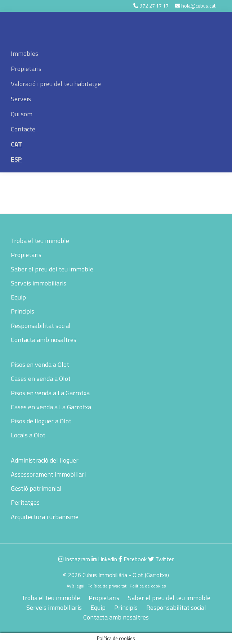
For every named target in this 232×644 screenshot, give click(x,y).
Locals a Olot (28, 435)
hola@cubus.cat (198, 6)
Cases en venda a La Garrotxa (51, 407)
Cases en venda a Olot (41, 379)
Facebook (133, 559)
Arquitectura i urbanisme (45, 517)
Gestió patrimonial (36, 488)
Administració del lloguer (45, 460)
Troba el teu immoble (40, 241)
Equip (18, 297)
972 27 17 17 (154, 6)
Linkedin (104, 559)
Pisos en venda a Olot (40, 364)
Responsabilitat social (41, 326)
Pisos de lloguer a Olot (41, 421)
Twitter (161, 559)
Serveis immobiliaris (39, 283)
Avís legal (75, 586)
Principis (23, 311)
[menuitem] (116, 144)
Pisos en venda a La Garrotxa (50, 393)
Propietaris (26, 255)
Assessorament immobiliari (48, 474)
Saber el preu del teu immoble (52, 269)
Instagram (74, 559)
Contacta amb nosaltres (44, 340)
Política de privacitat (107, 586)
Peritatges (25, 502)
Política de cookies (148, 586)
